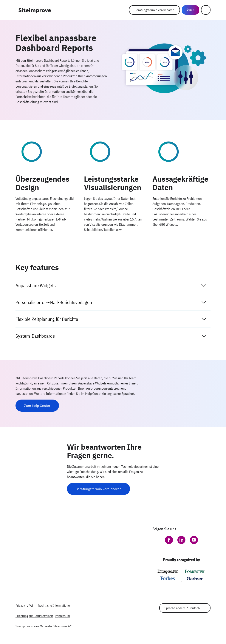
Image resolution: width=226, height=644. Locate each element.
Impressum (62, 616)
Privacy (20, 605)
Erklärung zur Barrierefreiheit (34, 616)
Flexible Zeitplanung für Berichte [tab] (111, 319)
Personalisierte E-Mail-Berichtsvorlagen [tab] (111, 302)
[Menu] (206, 10)
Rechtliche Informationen (55, 605)
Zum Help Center (37, 406)
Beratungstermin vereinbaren (154, 10)
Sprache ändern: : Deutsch (182, 608)
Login (190, 9)
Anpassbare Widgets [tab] (111, 285)
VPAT (30, 605)
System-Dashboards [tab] (111, 336)
